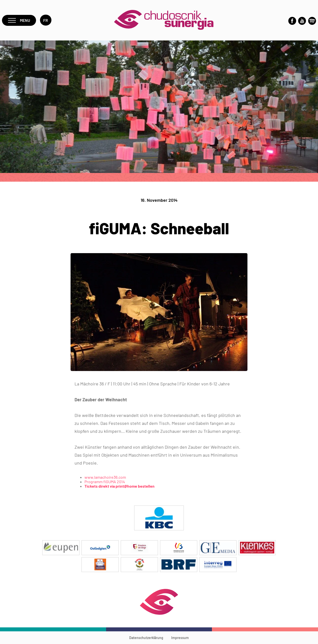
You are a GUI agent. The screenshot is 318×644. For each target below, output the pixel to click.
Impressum (180, 638)
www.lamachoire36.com (105, 477)
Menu (19, 20)
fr (46, 20)
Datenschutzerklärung (146, 638)
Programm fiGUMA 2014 (105, 482)
